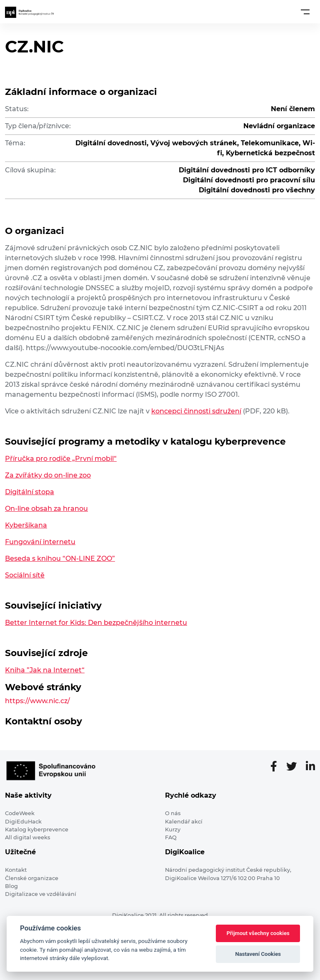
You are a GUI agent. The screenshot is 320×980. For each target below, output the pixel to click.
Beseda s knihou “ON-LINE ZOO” (60, 558)
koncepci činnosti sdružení (196, 411)
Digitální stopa (30, 492)
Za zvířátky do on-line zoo (48, 475)
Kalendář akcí (184, 822)
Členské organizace (32, 878)
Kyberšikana (26, 525)
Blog (11, 886)
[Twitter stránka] (295, 767)
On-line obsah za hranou (46, 509)
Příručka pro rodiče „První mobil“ (61, 459)
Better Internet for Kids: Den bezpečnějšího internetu (96, 623)
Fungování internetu (40, 542)
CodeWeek (20, 813)
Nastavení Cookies (258, 954)
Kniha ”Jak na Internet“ (45, 670)
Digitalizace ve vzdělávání (41, 894)
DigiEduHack (23, 822)
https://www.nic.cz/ (37, 701)
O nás (173, 813)
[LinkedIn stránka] (310, 767)
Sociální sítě (25, 575)
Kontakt (16, 870)
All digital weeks (27, 837)
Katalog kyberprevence (37, 830)
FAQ (171, 837)
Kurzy (173, 830)
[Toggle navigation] (305, 12)
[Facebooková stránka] (277, 767)
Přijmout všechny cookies (258, 933)
